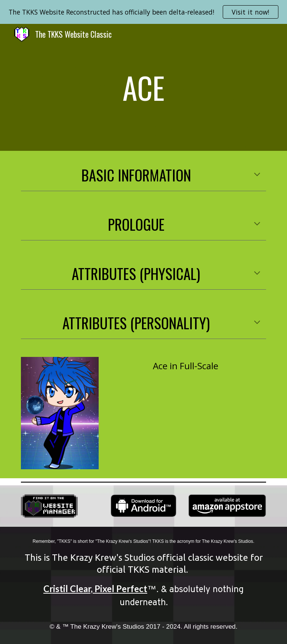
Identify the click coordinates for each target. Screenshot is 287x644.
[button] (257, 175)
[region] (143, 12)
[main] (143, 87)
